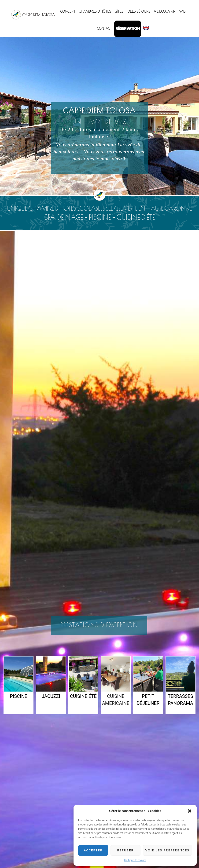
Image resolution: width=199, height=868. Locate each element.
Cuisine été (83, 696)
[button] (190, 811)
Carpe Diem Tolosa (33, 15)
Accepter (93, 850)
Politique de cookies (135, 860)
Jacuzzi (51, 696)
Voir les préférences (167, 850)
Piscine (18, 696)
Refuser (125, 850)
